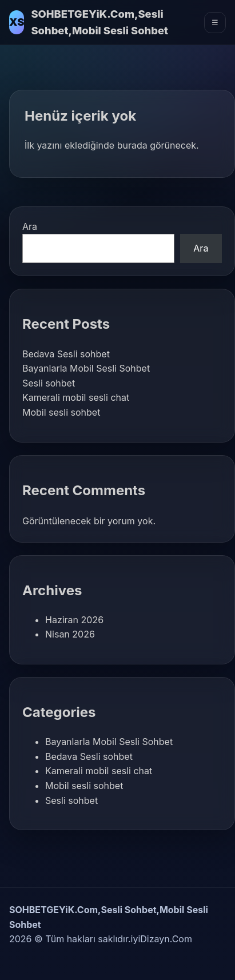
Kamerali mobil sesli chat (76, 397)
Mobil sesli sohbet (61, 412)
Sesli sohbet (49, 383)
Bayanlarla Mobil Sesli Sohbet (86, 368)
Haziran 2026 (74, 620)
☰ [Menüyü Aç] (215, 23)
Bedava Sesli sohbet (66, 354)
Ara (30, 226)
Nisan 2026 (70, 634)
